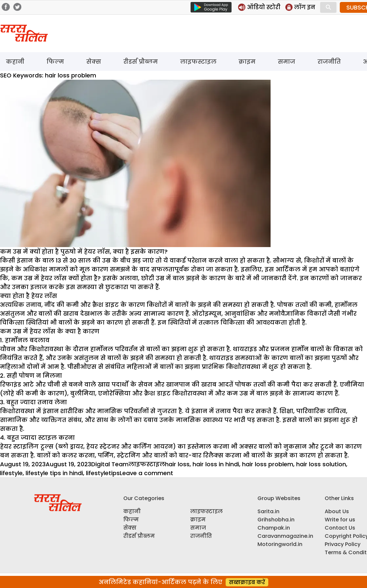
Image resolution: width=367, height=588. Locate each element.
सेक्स (94, 62)
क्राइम (247, 62)
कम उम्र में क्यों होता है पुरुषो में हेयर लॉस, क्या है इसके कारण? (84, 252)
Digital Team (110, 464)
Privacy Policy (343, 544)
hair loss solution (321, 464)
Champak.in (274, 528)
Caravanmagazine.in (285, 536)
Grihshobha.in (276, 520)
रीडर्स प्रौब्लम (141, 62)
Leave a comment (146, 473)
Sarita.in (268, 511)
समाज (286, 62)
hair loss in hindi (216, 464)
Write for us (340, 520)
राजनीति (329, 62)
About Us (337, 511)
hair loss (177, 464)
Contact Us (340, 528)
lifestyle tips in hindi (54, 473)
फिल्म (55, 62)
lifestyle (11, 473)
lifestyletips (103, 473)
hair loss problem (268, 464)
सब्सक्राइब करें (247, 582)
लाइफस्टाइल (198, 62)
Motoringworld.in (280, 544)
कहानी (15, 62)
